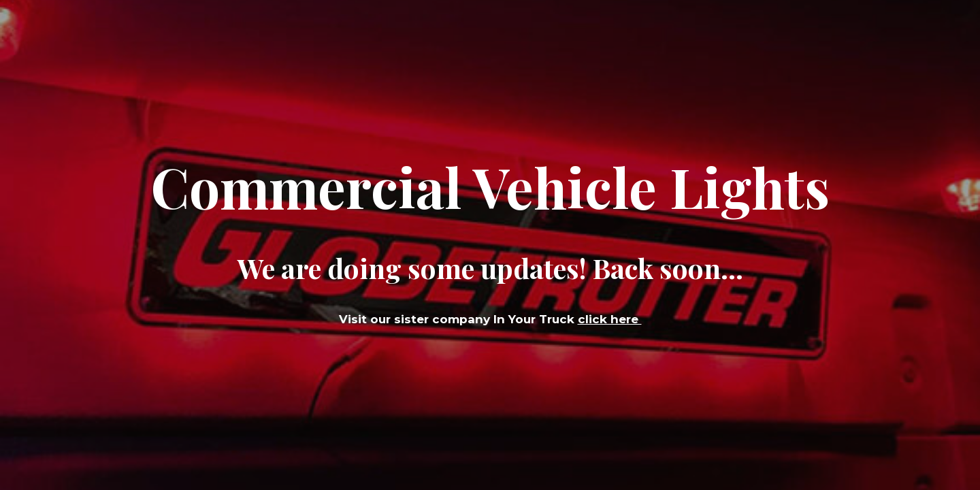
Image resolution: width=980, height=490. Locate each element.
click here (610, 319)
